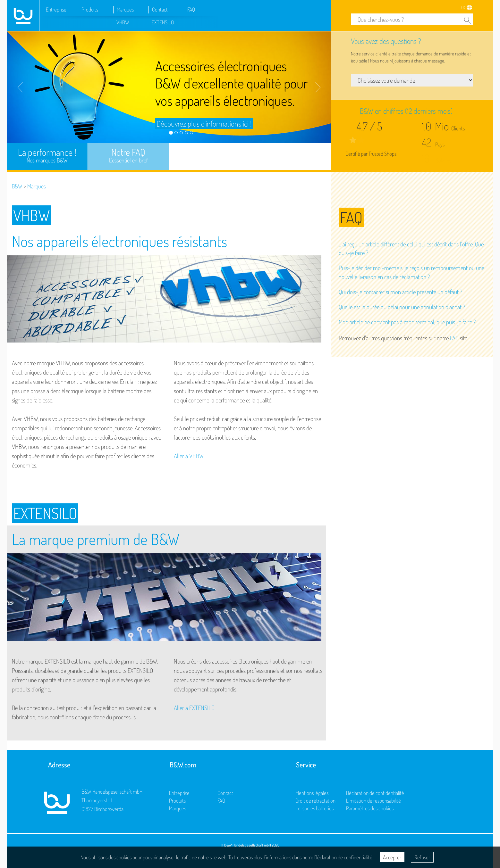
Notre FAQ (128, 155)
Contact (160, 9)
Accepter (392, 857)
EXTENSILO (163, 22)
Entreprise (56, 9)
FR (463, 7)
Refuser (422, 857)
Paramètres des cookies (370, 808)
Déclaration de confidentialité (375, 793)
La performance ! (47, 155)
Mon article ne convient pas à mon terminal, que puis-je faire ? (407, 322)
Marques (125, 9)
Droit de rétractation (315, 801)
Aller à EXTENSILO (194, 708)
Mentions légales (312, 793)
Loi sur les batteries (314, 808)
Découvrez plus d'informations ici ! (204, 124)
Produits (90, 9)
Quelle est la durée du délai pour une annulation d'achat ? (402, 307)
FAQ (191, 9)
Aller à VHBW (189, 456)
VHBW (123, 22)
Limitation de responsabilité (373, 801)
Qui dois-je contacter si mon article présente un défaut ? (400, 292)
